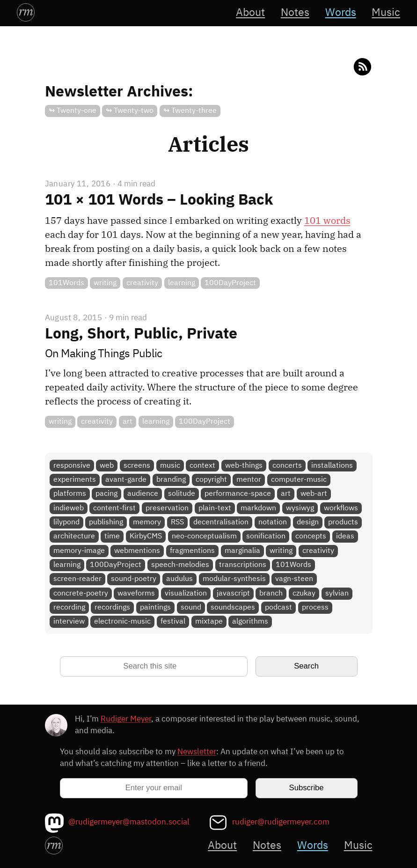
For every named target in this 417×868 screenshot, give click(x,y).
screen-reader (77, 579)
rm (26, 11)
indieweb (69, 508)
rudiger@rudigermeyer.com (281, 822)
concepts (311, 536)
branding (171, 480)
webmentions (137, 551)
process (315, 607)
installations (332, 466)
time (112, 536)
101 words (327, 220)
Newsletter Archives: (119, 92)
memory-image (79, 551)
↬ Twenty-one (73, 111)
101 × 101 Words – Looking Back (159, 200)
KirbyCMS (146, 536)
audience (143, 494)
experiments (75, 480)
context (202, 466)
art (128, 422)
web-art (314, 494)
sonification (266, 536)
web (107, 466)
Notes (295, 13)
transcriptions (243, 565)
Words (341, 13)
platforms (70, 494)
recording (69, 607)
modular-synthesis (234, 579)
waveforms (136, 593)
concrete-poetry (81, 593)
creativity (142, 283)
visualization (186, 593)
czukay (304, 593)
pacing (106, 494)
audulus (179, 579)
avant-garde (126, 480)
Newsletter (197, 752)
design (308, 522)
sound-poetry (134, 579)
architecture (74, 536)
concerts (287, 466)
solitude (182, 494)
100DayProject (230, 283)
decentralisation (221, 522)
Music (386, 13)
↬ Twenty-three (190, 111)
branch (271, 593)
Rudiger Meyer (126, 719)
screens (137, 466)
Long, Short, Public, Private (141, 334)
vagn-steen (294, 579)
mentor (249, 480)
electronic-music (122, 622)
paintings (155, 607)
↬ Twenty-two (130, 111)
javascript (233, 593)
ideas (345, 536)
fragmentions (192, 551)
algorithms (250, 622)
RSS (177, 522)
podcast (278, 607)
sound (191, 607)
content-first (114, 508)
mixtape (209, 622)
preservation (167, 508)
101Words (66, 283)
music (170, 466)
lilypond (66, 522)
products (343, 522)
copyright (211, 480)
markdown (258, 508)
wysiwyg (300, 508)
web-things (244, 466)
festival (173, 622)
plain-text (215, 508)
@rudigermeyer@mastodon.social (129, 822)
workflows (341, 508)
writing (105, 283)
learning (182, 283)
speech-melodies (180, 565)
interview (69, 622)
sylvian (337, 593)
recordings (112, 607)
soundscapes (233, 607)
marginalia (242, 551)
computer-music (299, 480)
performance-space (238, 494)
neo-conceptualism (204, 536)
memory (147, 522)
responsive (72, 466)
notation (273, 522)
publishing (106, 522)
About (250, 13)
